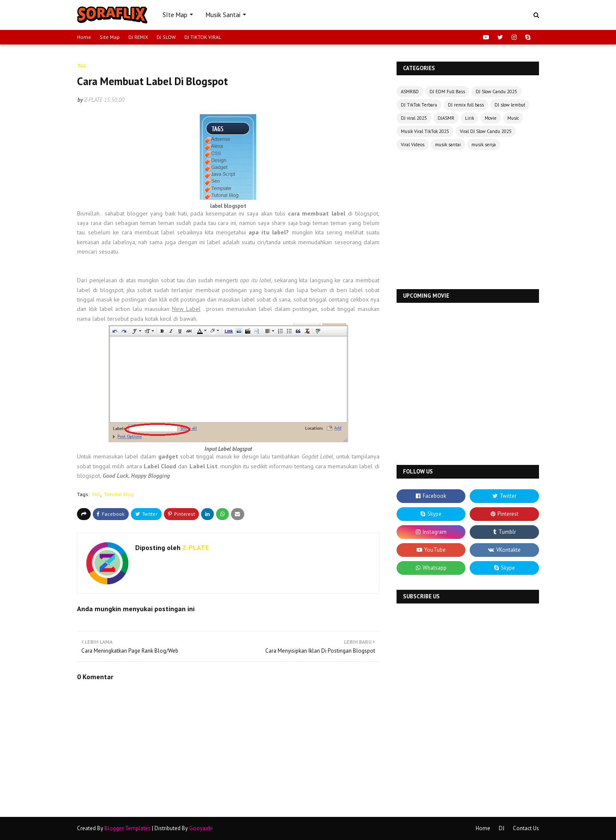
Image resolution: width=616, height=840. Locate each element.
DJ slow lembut (510, 105)
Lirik (469, 118)
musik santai (448, 145)
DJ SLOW (166, 37)
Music (513, 118)
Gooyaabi (201, 828)
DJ (502, 828)
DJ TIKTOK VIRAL (203, 37)
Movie (491, 118)
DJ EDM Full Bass (447, 92)
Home (84, 37)
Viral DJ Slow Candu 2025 (486, 131)
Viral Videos (413, 145)
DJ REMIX (138, 37)
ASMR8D (410, 92)
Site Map (110, 37)
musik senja (484, 145)
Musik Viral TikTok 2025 (425, 131)
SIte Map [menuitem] (175, 15)
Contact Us (526, 828)
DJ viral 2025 (414, 118)
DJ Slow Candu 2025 (496, 92)
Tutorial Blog (119, 494)
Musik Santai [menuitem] (223, 15)
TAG (96, 494)
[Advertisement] (468, 221)
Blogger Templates (127, 828)
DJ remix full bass (466, 105)
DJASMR (446, 118)
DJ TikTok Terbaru (419, 105)
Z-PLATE (93, 100)
